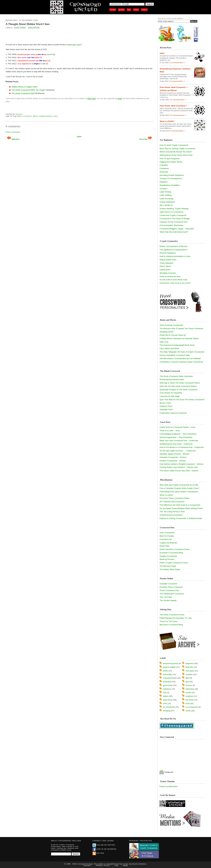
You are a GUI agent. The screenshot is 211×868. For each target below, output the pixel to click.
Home (113, 10)
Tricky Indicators (167, 263)
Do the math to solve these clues (174, 280)
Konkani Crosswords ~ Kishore (173, 461)
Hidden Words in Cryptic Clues (24, 87)
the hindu (190, 700)
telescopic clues (74, 45)
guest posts (168, 685)
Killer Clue (164, 342)
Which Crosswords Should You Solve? (176, 152)
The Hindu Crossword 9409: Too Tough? (28, 90)
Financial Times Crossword (171, 587)
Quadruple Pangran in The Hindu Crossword (178, 390)
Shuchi (19, 114)
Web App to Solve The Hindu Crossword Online (180, 383)
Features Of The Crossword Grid (173, 222)
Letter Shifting (166, 195)
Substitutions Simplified (170, 185)
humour (189, 685)
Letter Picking (166, 192)
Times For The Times (169, 621)
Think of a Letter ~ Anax (170, 431)
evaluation (34, 28)
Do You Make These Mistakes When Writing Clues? (181, 508)
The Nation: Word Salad (170, 569)
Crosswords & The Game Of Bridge (175, 219)
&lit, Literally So (166, 205)
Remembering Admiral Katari (172, 379)
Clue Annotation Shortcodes (172, 225)
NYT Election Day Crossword (172, 502)
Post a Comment (13, 132)
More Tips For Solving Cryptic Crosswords (178, 149)
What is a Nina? (166, 495)
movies (189, 692)
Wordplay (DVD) (167, 332)
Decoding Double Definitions (172, 175)
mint (165, 692)
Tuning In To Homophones (171, 178)
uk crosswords (169, 707)
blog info (189, 667)
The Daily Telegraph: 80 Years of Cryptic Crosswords (182, 352)
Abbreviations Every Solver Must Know (176, 155)
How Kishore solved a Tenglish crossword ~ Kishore (182, 464)
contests (189, 674)
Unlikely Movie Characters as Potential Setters (179, 338)
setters (166, 696)
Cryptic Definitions (167, 202)
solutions (189, 696)
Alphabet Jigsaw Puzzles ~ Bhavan (175, 454)
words (188, 711)
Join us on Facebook (104, 849)
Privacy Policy (103, 866)
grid (187, 682)
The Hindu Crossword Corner (172, 615)
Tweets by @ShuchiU (168, 786)
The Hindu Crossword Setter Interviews (176, 376)
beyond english (169, 667)
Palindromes (165, 270)
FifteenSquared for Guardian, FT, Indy (176, 618)
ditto (187, 678)
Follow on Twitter (104, 845)
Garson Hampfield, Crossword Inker (175, 355)
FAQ (129, 10)
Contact (87, 866)
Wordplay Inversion (168, 273)
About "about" (166, 266)
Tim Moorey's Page (168, 566)
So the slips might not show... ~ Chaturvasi (178, 451)
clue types (20, 28)
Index (144, 10)
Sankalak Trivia (166, 410)
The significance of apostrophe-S (174, 250)
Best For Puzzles (167, 536)
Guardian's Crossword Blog (171, 553)
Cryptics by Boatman (169, 543)
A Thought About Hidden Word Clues (28, 24)
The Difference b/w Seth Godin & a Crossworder (180, 505)
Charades (164, 165)
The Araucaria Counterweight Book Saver (177, 345)
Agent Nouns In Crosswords (172, 212)
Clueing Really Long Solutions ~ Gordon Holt (179, 467)
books (166, 671)
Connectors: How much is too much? (175, 283)
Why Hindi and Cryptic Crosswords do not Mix (179, 485)
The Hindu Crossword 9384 (23, 93)
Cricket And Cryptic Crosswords (173, 215)
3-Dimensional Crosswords (171, 515)
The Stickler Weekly (168, 600)
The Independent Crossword (172, 594)
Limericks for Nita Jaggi (170, 396)
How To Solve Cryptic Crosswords (174, 145)
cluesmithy (167, 674)
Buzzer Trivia (165, 403)
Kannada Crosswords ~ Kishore (173, 457)
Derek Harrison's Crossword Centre (175, 549)
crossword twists (170, 678)
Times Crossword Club (169, 590)
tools (165, 703)
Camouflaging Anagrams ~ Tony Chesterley (178, 434)
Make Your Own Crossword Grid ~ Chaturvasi (179, 441)
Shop (136, 10)
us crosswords (192, 707)
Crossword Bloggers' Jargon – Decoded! (177, 229)
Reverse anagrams (168, 253)
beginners (190, 663)
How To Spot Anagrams (170, 158)
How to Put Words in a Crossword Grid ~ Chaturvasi (182, 447)
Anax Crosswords (167, 533)
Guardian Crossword (168, 584)
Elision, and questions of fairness (174, 246)
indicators (167, 689)
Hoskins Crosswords (168, 556)
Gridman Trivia (166, 406)
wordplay (167, 711)
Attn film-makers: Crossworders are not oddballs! (180, 358)
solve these (168, 700)
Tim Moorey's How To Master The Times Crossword (181, 329)
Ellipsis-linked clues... (169, 260)
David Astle (164, 546)
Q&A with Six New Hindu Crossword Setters (178, 386)
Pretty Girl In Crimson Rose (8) (173, 335)
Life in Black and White (169, 348)
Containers (164, 168)
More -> (182, 63)
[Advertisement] (40, 36)
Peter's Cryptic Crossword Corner (174, 563)
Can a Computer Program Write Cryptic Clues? (180, 488)
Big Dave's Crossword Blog (171, 625)
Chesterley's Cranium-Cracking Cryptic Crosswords (181, 362)
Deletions (164, 182)
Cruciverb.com (166, 539)
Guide (121, 10)
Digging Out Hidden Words (171, 162)
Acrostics (164, 189)
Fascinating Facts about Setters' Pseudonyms (179, 492)
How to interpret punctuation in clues (175, 256)
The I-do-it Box (166, 597)
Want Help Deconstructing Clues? (174, 232)
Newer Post (146, 139)
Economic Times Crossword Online (175, 498)
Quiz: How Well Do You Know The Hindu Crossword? (182, 400)
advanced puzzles (171, 663)
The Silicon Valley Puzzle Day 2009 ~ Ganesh (179, 471)
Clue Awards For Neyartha (171, 393)
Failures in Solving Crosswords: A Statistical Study (181, 518)
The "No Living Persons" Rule (172, 512)
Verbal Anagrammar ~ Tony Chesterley (176, 437)
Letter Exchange (167, 199)
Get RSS (98, 853)
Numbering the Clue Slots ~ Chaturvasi (176, 444)
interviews (190, 689)
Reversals (164, 172)
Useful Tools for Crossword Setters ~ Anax (178, 427)
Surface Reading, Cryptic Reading (174, 209)
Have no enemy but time (170, 276)
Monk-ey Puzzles (167, 559)
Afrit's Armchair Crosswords (171, 325)
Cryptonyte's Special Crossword (173, 413)
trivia (188, 703)
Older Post (13, 139)
